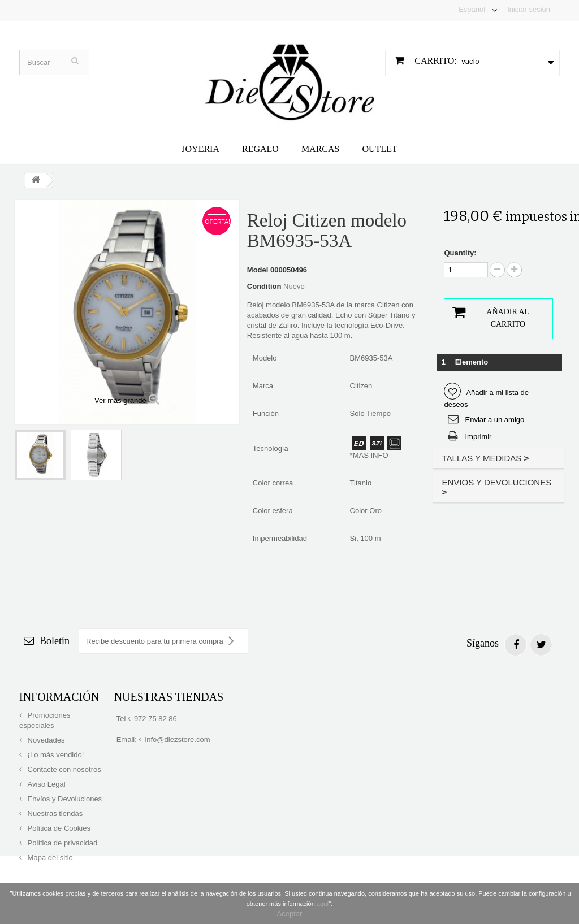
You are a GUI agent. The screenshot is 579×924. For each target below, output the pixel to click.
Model (258, 270)
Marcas (321, 149)
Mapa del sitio (49, 858)
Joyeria (200, 149)
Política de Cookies (58, 828)
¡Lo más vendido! (55, 755)
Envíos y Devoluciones (64, 799)
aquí (323, 904)
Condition (264, 286)
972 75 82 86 (155, 719)
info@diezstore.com (177, 739)
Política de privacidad (61, 843)
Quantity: (460, 253)
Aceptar (290, 914)
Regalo (260, 149)
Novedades (45, 740)
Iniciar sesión (529, 9)
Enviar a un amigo (494, 420)
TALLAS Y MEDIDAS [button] (485, 458)
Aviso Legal (46, 784)
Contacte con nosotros (63, 769)
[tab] (498, 459)
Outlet (379, 149)
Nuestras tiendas (54, 814)
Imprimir (478, 437)
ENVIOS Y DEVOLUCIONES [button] (496, 487)
